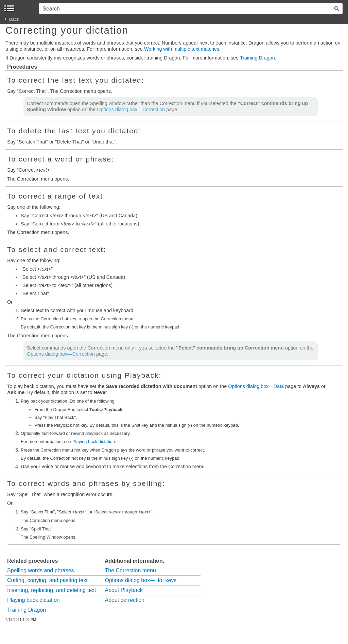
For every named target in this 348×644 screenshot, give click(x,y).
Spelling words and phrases (41, 570)
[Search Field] (191, 9)
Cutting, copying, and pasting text (47, 580)
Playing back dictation (94, 442)
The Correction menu (130, 570)
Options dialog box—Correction (131, 109)
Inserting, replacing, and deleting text (52, 590)
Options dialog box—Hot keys (141, 580)
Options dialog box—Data (256, 386)
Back (12, 19)
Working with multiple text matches (182, 49)
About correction (125, 600)
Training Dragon (257, 58)
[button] (336, 9)
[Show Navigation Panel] (9, 8)
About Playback (124, 590)
